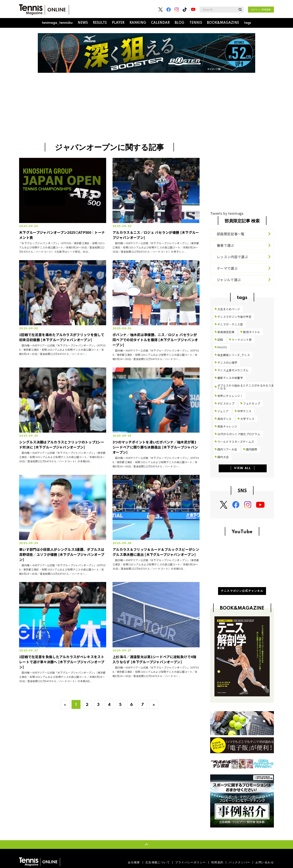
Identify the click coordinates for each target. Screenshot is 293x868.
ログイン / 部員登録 (261, 9)
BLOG (180, 23)
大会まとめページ (229, 309)
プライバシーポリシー (190, 862)
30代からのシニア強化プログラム (239, 434)
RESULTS (100, 23)
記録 (220, 340)
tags (248, 23)
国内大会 (223, 457)
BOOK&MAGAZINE (223, 23)
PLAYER (118, 23)
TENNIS (196, 23)
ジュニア (223, 411)
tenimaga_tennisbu (57, 23)
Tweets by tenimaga (227, 213)
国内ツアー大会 (227, 449)
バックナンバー (239, 862)
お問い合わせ (265, 862)
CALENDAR (160, 23)
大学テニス (247, 419)
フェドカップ (252, 403)
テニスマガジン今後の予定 (234, 317)
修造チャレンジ (227, 426)
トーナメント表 (242, 340)
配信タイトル (252, 332)
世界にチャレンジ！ (230, 396)
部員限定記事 (226, 332)
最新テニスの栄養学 (230, 378)
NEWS (83, 23)
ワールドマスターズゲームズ (236, 442)
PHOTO (222, 347)
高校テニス (225, 419)
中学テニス (244, 411)
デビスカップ (226, 403)
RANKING (138, 23)
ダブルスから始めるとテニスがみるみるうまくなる (246, 387)
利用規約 (217, 862)
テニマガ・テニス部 (230, 324)
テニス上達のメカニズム (233, 370)
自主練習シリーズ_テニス (234, 355)
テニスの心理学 (227, 362)
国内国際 (251, 449)
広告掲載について (158, 862)
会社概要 (134, 862)
